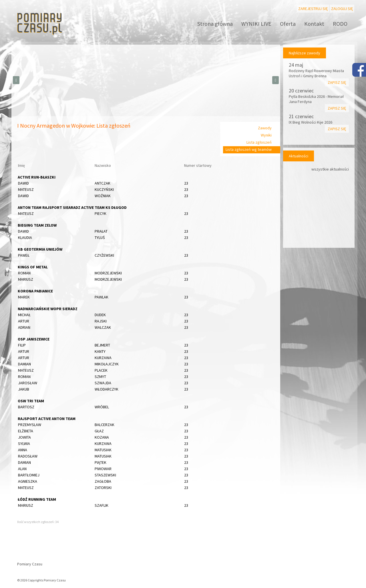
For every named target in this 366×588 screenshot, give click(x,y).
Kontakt (314, 24)
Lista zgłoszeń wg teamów (249, 149)
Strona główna (215, 24)
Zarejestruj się (313, 9)
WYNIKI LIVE (256, 24)
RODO (340, 24)
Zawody (265, 128)
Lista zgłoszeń (259, 142)
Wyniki (266, 135)
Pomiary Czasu (30, 564)
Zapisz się (337, 82)
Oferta (288, 24)
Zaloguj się (342, 9)
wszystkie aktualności (330, 169)
